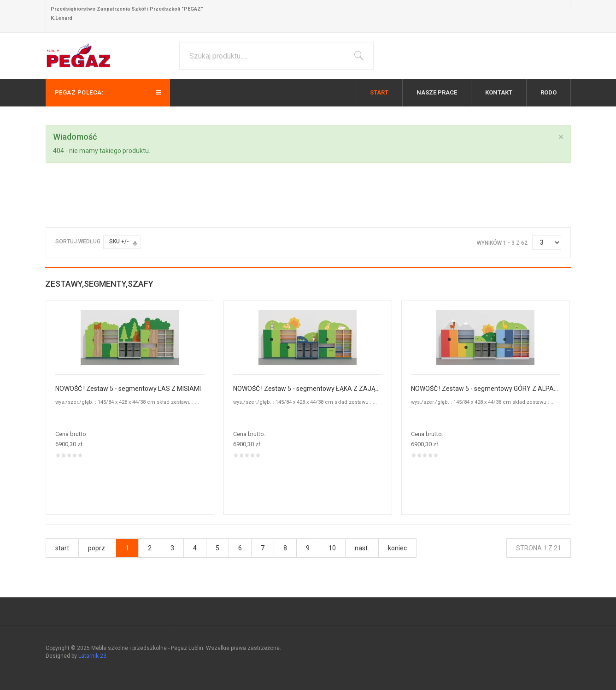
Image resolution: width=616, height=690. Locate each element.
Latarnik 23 (92, 656)
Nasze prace (437, 92)
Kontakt (499, 92)
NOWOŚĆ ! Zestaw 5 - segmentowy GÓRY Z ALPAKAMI (486, 389)
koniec (397, 548)
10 (332, 548)
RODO (549, 92)
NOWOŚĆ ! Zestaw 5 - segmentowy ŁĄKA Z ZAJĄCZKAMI (308, 389)
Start (379, 92)
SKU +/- (119, 242)
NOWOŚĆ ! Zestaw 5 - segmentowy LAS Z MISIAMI (128, 389)
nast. (362, 548)
